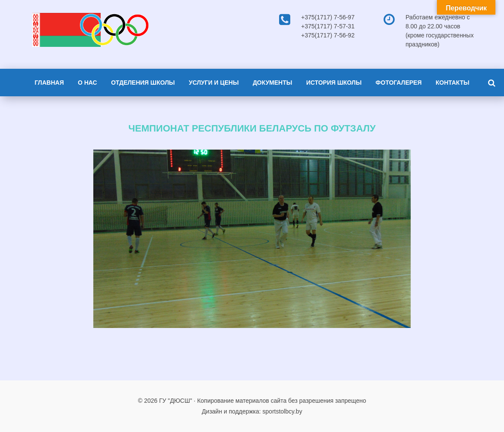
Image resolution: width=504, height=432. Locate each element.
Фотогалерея (398, 83)
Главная (49, 83)
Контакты (452, 83)
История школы (334, 83)
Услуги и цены (214, 83)
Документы (273, 83)
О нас (88, 83)
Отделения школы (143, 83)
